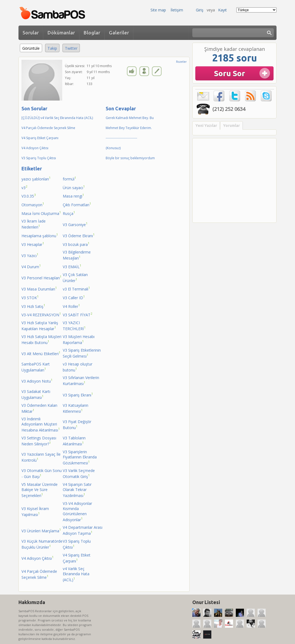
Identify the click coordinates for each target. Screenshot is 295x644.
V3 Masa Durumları (39, 289)
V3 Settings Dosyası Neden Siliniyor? (39, 441)
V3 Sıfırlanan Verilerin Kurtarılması (81, 381)
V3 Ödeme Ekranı (79, 235)
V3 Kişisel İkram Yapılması (35, 512)
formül (70, 179)
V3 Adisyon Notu (37, 381)
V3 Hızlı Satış (33, 306)
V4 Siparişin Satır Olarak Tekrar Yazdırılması (77, 490)
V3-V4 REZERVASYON (41, 314)
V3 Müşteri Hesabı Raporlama (79, 340)
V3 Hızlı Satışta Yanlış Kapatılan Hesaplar (40, 326)
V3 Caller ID (74, 297)
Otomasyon (33, 204)
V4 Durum (31, 266)
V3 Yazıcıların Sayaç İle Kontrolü (41, 457)
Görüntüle (32, 47)
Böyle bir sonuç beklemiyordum (130, 158)
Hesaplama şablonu (40, 235)
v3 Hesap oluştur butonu (78, 367)
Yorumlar (231, 126)
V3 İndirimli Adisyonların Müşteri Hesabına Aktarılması (41, 424)
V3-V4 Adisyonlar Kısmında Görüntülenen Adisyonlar (77, 512)
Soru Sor (230, 73)
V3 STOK (30, 297)
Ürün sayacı (74, 187)
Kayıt (222, 10)
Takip (52, 48)
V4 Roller (71, 306)
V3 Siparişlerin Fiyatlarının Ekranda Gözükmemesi (80, 457)
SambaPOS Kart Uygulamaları (36, 367)
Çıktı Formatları (77, 204)
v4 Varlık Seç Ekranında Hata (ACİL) (76, 574)
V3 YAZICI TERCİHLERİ (74, 326)
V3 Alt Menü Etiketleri (41, 353)
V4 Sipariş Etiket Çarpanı (40, 138)
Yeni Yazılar (206, 126)
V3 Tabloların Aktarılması (74, 441)
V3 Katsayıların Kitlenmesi (76, 408)
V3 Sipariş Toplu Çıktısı (39, 158)
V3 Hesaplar (33, 244)
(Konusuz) (113, 148)
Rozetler (181, 62)
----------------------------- (121, 138)
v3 (24, 187)
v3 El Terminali (76, 289)
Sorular (31, 33)
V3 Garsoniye (75, 224)
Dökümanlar (61, 33)
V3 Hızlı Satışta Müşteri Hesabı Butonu (41, 340)
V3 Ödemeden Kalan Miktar (39, 408)
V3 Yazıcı (30, 255)
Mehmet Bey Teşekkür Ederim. (129, 128)
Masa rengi (73, 196)
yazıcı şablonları (36, 179)
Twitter (71, 48)
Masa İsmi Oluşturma (41, 213)
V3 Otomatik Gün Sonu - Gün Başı (42, 473)
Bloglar (92, 33)
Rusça (69, 213)
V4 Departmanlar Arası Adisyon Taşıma (83, 530)
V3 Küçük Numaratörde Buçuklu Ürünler (42, 544)
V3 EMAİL (72, 266)
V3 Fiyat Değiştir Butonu (77, 425)
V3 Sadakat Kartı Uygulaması (36, 394)
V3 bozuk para (76, 244)
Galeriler (119, 33)
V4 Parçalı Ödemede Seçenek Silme (48, 128)
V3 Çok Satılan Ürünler (75, 278)
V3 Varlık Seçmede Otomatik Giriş (79, 473)
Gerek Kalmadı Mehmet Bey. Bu (130, 118)
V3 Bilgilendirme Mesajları (77, 255)
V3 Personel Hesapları (42, 277)
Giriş (200, 10)
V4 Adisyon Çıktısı (35, 148)
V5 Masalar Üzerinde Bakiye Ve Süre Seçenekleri (40, 490)
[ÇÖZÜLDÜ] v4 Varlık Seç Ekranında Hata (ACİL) (57, 118)
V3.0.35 (29, 196)
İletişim (177, 10)
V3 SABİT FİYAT (78, 314)
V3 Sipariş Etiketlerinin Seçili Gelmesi (82, 353)
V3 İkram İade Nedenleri (34, 224)
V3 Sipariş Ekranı (78, 395)
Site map (158, 10)
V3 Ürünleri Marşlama (41, 530)
